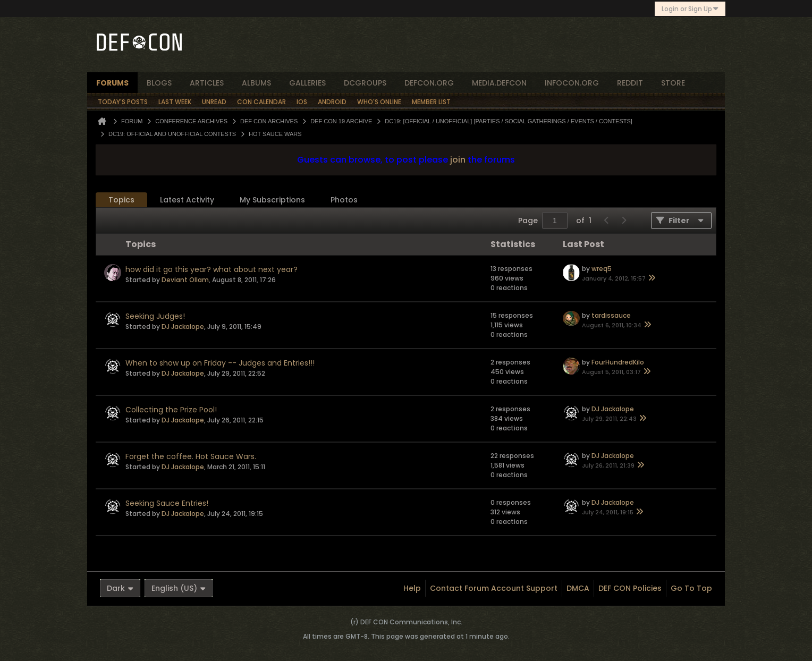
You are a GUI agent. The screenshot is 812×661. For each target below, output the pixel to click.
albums (256, 83)
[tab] (121, 200)
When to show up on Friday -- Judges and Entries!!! (220, 363)
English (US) (179, 588)
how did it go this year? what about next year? (212, 269)
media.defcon (499, 83)
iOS (302, 102)
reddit (630, 83)
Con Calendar (261, 102)
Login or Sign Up (690, 9)
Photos (344, 200)
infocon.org (572, 83)
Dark (120, 588)
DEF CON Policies (630, 588)
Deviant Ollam (185, 280)
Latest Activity (187, 200)
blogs (159, 83)
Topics (121, 200)
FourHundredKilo (618, 362)
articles (207, 83)
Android (332, 102)
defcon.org (429, 83)
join (458, 160)
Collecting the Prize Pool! (171, 410)
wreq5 (602, 269)
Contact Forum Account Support (494, 588)
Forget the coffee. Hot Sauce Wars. (191, 456)
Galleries (307, 83)
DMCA (578, 588)
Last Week (175, 102)
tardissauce (611, 315)
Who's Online (379, 102)
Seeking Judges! (155, 316)
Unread (214, 102)
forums (112, 83)
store (673, 83)
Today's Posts (123, 102)
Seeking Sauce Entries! (167, 503)
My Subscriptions (272, 200)
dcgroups (365, 83)
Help (412, 588)
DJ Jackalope (183, 327)
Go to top (691, 588)
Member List (431, 102)
